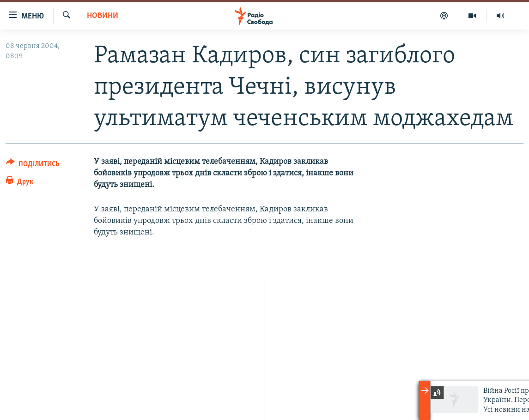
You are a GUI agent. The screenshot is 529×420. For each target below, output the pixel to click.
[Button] (33, 165)
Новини (103, 16)
